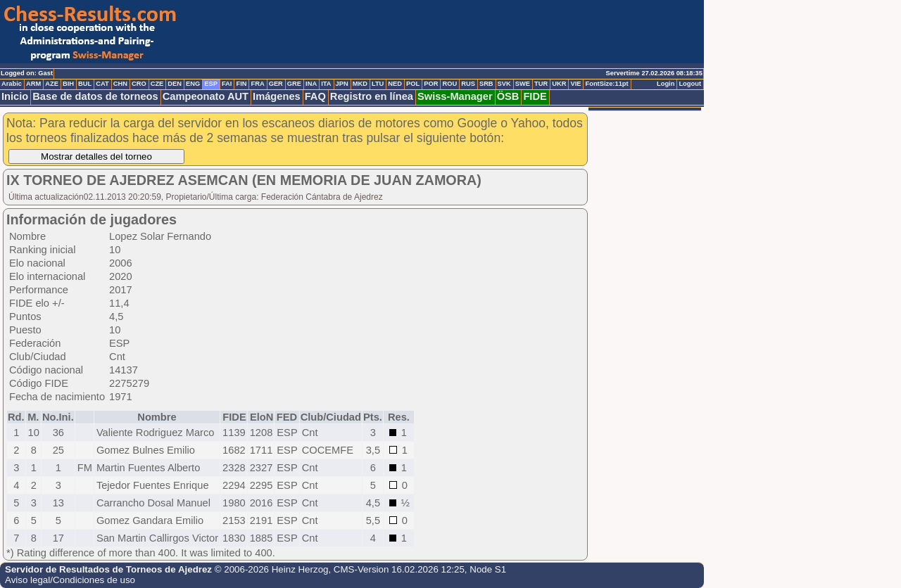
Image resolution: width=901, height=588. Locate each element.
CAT (102, 84)
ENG (193, 84)
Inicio (15, 96)
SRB (486, 84)
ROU (449, 84)
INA (311, 84)
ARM (33, 84)
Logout (690, 84)
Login (666, 84)
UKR (559, 84)
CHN (120, 84)
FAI (227, 84)
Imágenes (277, 96)
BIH (68, 84)
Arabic (12, 84)
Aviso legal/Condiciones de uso (70, 580)
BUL (85, 84)
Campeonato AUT (206, 96)
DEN (175, 84)
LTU (378, 84)
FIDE (535, 96)
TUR (541, 84)
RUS (468, 84)
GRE (294, 84)
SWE (523, 84)
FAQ (315, 96)
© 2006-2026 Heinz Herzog (272, 569)
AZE (52, 84)
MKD (360, 84)
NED (395, 84)
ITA (326, 84)
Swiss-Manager (455, 96)
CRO (139, 84)
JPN (342, 84)
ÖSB (508, 96)
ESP (211, 84)
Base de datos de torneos (95, 96)
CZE (157, 84)
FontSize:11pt (606, 84)
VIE (575, 84)
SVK (504, 84)
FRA (257, 84)
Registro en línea (372, 96)
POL (413, 84)
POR (431, 84)
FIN (241, 84)
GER (276, 84)
